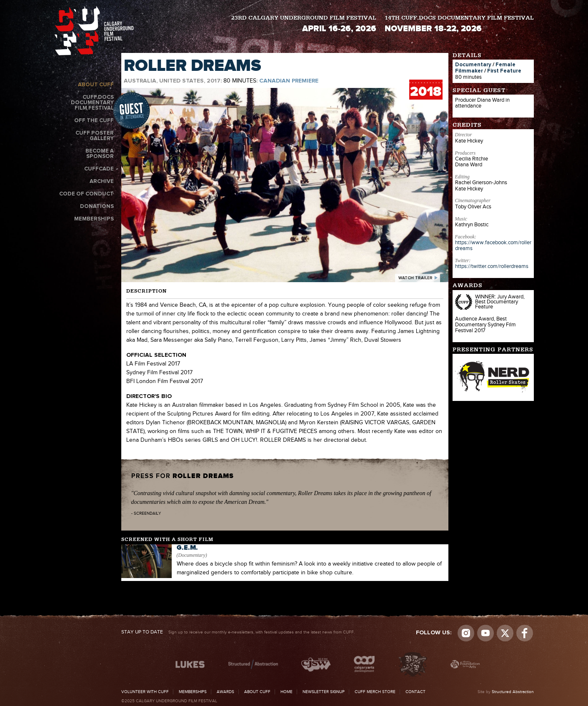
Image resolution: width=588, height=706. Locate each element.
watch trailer (415, 278)
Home (286, 692)
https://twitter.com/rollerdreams (492, 266)
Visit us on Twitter (505, 633)
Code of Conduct (86, 194)
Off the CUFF (94, 121)
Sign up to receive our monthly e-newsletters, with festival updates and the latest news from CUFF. (238, 632)
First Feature (504, 71)
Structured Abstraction (513, 692)
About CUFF (96, 85)
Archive (102, 182)
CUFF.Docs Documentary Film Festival (92, 103)
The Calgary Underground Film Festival (94, 31)
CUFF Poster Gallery (95, 136)
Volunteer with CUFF (145, 692)
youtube (485, 633)
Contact (415, 692)
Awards (225, 692)
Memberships (94, 219)
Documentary (473, 65)
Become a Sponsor (100, 154)
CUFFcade (99, 169)
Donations (97, 207)
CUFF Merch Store (375, 692)
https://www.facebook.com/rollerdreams (493, 245)
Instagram (466, 633)
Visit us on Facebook (525, 633)
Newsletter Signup (324, 692)
